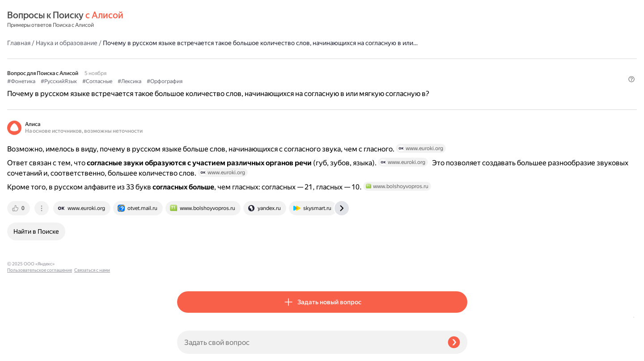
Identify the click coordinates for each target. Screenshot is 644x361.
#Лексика (299, 67)
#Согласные (267, 67)
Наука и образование (237, 20)
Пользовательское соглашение (40, 344)
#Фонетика (191, 67)
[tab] (189, 248)
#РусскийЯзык (229, 67)
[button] (462, 82)
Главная (189, 20)
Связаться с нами (25, 351)
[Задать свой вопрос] (309, 342)
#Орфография (335, 67)
